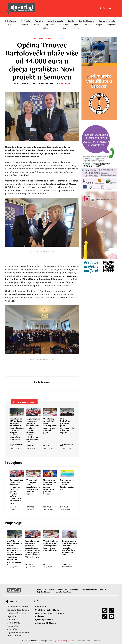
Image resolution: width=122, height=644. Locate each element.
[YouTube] (110, 8)
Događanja (49, 25)
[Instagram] (104, 8)
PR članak (75, 28)
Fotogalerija (111, 25)
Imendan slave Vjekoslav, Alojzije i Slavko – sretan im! (67, 485)
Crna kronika (64, 25)
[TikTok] (107, 8)
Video (45, 28)
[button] (115, 9)
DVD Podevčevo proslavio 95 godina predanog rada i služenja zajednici (67, 426)
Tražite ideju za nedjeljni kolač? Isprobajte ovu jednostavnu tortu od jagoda (50, 426)
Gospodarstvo (23, 25)
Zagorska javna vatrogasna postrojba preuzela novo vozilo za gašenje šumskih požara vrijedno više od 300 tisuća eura (33, 430)
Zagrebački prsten (86, 21)
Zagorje (71, 21)
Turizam (37, 25)
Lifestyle (98, 25)
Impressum (41, 606)
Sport (76, 25)
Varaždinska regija (55, 21)
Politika (9, 25)
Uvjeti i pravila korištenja (47, 610)
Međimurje (25, 21)
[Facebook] (101, 8)
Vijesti (52, 589)
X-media (71, 641)
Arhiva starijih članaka (46, 623)
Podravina (39, 21)
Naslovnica (12, 21)
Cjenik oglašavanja (44, 620)
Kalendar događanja (107, 21)
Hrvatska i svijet (59, 28)
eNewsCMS (61, 641)
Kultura (87, 25)
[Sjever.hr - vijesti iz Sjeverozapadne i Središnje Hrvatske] (20, 9)
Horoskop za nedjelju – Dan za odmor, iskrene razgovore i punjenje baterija (50, 487)
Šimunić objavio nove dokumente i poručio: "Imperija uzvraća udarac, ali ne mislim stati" (69, 548)
